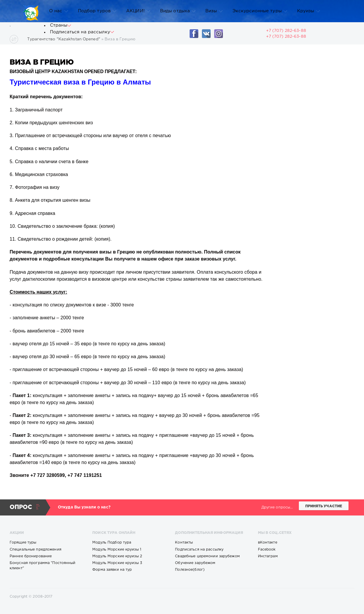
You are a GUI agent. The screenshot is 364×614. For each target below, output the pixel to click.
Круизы (308, 11)
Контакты (184, 543)
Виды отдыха (178, 11)
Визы (214, 11)
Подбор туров (97, 11)
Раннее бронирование (31, 556)
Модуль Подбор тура (112, 543)
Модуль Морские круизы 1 (117, 550)
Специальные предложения (35, 550)
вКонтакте (268, 543)
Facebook (267, 550)
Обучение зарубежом (195, 563)
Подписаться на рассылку (82, 32)
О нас (59, 11)
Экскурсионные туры (260, 11)
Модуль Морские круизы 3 (117, 563)
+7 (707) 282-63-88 (286, 37)
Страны (60, 25)
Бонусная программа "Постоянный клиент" (43, 566)
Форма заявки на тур (112, 570)
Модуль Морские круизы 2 (117, 556)
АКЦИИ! (138, 11)
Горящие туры (23, 543)
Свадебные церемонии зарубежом (207, 556)
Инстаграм (268, 556)
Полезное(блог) (190, 570)
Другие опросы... (277, 507)
